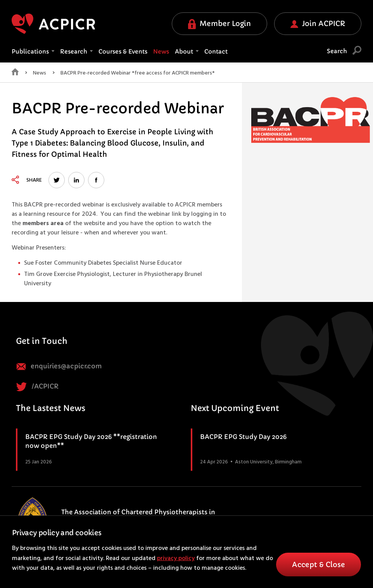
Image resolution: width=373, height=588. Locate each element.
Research (76, 51)
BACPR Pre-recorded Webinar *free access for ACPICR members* (138, 73)
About (187, 51)
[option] (311, 122)
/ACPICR (37, 387)
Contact (216, 51)
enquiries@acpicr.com (59, 367)
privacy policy (176, 559)
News (161, 51)
